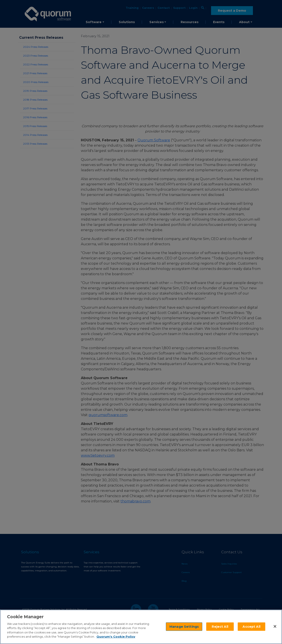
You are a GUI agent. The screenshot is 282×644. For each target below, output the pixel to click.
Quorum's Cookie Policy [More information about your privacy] (116, 637)
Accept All (251, 627)
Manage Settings (184, 627)
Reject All (220, 627)
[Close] (275, 626)
